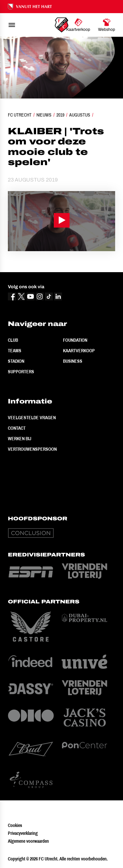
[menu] (12, 25)
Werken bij (20, 439)
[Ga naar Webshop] (107, 25)
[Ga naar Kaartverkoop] (78, 25)
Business (73, 361)
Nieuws (44, 115)
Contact (17, 428)
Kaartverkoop (79, 351)
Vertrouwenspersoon (32, 449)
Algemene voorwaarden (28, 841)
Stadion (16, 361)
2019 (60, 115)
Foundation (75, 340)
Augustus (80, 115)
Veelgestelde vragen (32, 418)
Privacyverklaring (23, 833)
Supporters (21, 372)
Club (13, 340)
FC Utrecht (20, 115)
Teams (15, 351)
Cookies (15, 825)
